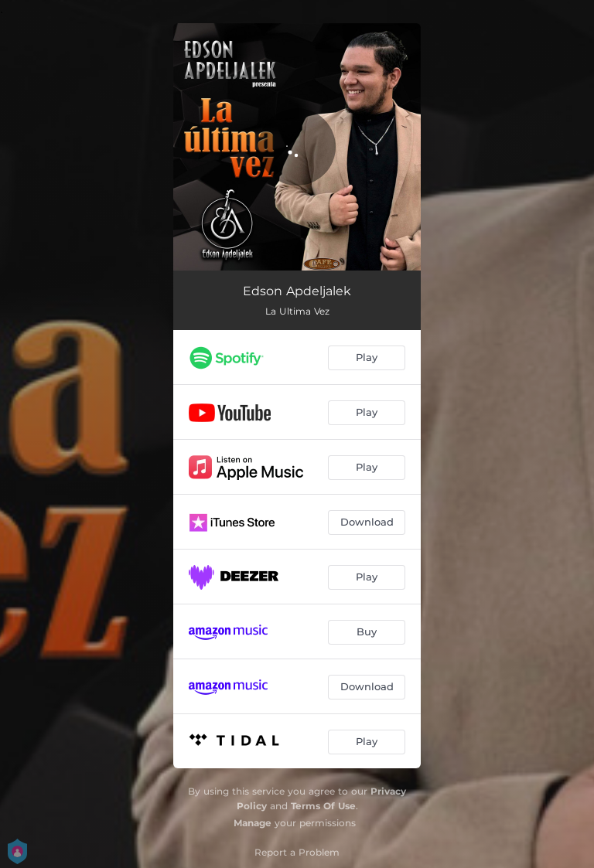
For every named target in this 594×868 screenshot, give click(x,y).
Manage (253, 823)
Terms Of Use (323, 806)
